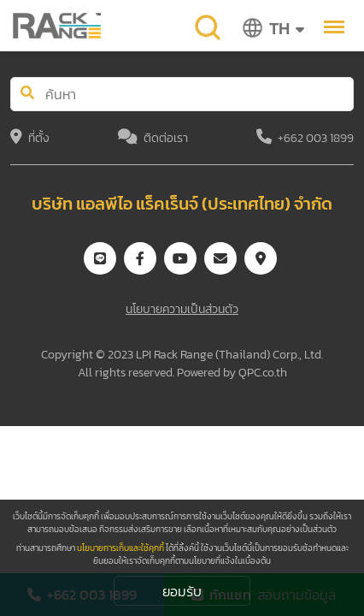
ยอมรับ (182, 591)
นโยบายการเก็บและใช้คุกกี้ (120, 548)
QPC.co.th (263, 373)
